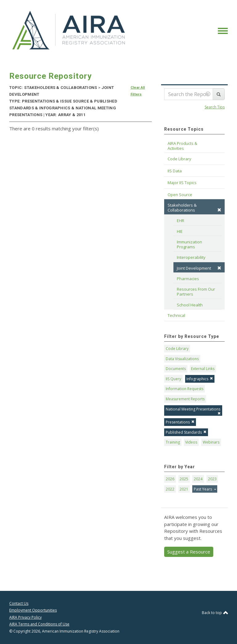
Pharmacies (188, 279)
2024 (198, 479)
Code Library (177, 349)
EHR (181, 221)
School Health (190, 305)
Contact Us (19, 603)
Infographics (200, 379)
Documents (176, 369)
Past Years (203, 489)
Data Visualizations (182, 359)
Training (173, 442)
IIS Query (173, 379)
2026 (170, 479)
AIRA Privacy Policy (25, 617)
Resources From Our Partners (196, 292)
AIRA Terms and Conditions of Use (39, 624)
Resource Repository (50, 76)
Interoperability (191, 257)
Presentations (180, 422)
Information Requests (185, 389)
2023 (212, 479)
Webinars (211, 442)
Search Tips (215, 107)
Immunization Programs (190, 244)
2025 (184, 479)
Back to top (215, 613)
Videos (191, 442)
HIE (180, 231)
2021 (184, 489)
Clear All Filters (138, 91)
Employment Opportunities (33, 610)
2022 (170, 489)
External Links (203, 369)
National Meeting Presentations (193, 411)
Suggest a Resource (189, 552)
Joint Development (199, 268)
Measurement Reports (185, 399)
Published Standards (186, 432)
